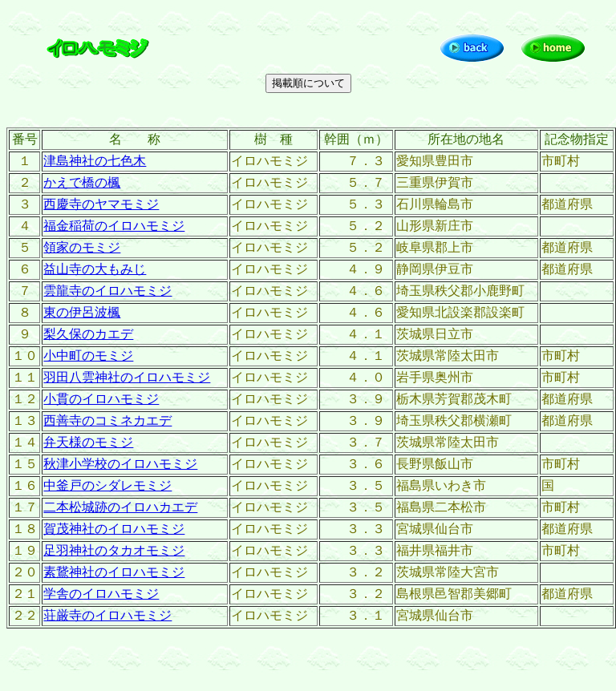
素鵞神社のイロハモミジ (114, 572)
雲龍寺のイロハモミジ (107, 291)
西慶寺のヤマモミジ (101, 204)
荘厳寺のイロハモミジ (107, 615)
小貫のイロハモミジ (101, 399)
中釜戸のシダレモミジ (107, 485)
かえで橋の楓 (82, 182)
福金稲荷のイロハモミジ (114, 226)
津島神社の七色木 (95, 161)
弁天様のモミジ (88, 442)
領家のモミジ (82, 247)
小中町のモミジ (88, 356)
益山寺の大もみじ (95, 269)
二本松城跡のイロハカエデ (120, 507)
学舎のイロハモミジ (101, 594)
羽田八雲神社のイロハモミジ (127, 377)
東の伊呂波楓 (82, 312)
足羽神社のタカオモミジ (114, 550)
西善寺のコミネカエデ (107, 420)
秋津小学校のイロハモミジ (120, 464)
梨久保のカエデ (88, 334)
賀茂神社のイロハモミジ (114, 529)
